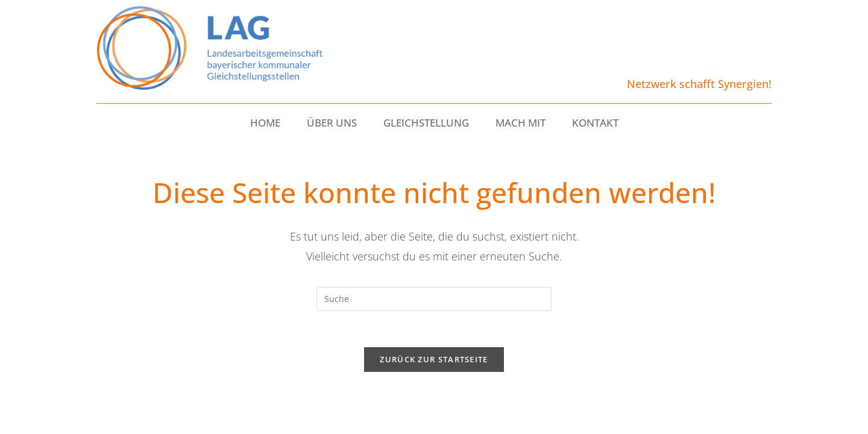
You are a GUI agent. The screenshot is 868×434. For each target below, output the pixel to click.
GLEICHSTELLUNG (426, 123)
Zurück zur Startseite (434, 359)
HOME (265, 123)
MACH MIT (520, 123)
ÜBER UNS (332, 123)
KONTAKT (595, 123)
